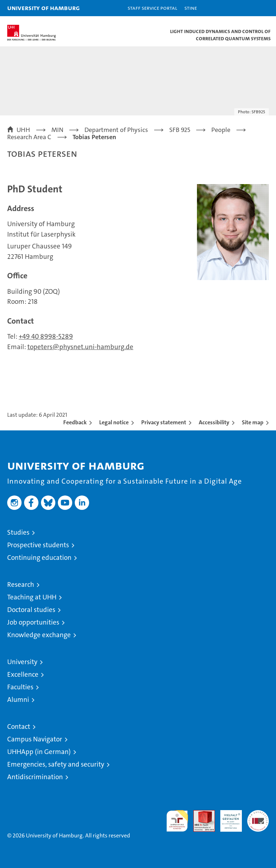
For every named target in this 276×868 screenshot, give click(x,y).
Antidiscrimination (35, 777)
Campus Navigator (35, 739)
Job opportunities (33, 622)
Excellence (23, 674)
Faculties (20, 687)
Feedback (75, 422)
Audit (200, 814)
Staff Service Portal (152, 8)
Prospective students (38, 545)
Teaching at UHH (32, 597)
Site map (253, 422)
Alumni (18, 700)
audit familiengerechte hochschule (177, 821)
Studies (18, 532)
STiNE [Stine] (191, 8)
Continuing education (39, 558)
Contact (19, 727)
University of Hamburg (43, 8)
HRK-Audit (227, 818)
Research (21, 584)
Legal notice (114, 422)
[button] (248, 8)
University (22, 662)
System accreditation (258, 818)
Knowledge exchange (39, 635)
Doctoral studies (31, 610)
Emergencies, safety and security (56, 764)
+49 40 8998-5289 (46, 336)
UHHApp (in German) (39, 752)
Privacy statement (164, 422)
